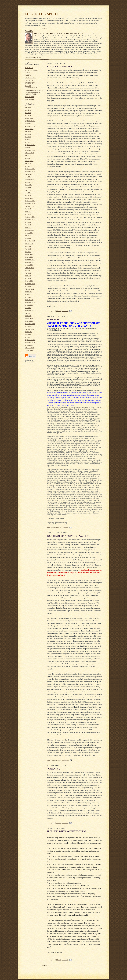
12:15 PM (59, 760)
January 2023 (29, 305)
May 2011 (28, 113)
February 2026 (29, 348)
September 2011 (30, 121)
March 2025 (29, 332)
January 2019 (29, 233)
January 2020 (29, 244)
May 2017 (28, 209)
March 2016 (29, 185)
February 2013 (29, 153)
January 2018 (29, 222)
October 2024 (29, 321)
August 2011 (29, 118)
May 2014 (28, 164)
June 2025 (28, 337)
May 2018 (28, 225)
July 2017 (28, 214)
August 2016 (29, 198)
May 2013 (28, 155)
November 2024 (30, 324)
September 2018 (30, 230)
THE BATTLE (29, 80)
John (43, 33)
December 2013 (30, 158)
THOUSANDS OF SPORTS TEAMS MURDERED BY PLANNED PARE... (34, 92)
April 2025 (28, 334)
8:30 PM (58, 311)
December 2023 (30, 310)
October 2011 (29, 123)
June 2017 (28, 212)
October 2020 (29, 257)
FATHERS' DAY (30, 83)
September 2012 (30, 145)
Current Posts (29, 350)
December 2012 (30, 150)
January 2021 (29, 265)
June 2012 (28, 139)
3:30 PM (58, 960)
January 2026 (29, 345)
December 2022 (30, 302)
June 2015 (28, 177)
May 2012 (28, 137)
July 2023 (28, 308)
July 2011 (28, 115)
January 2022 (29, 286)
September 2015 (30, 180)
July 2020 (28, 252)
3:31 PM (58, 823)
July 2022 (28, 297)
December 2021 (30, 284)
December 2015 (30, 182)
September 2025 (30, 340)
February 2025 (29, 329)
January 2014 (29, 161)
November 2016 (30, 204)
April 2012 (28, 134)
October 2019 (29, 238)
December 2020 (30, 262)
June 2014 (28, 166)
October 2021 (29, 281)
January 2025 (29, 326)
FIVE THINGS (29, 99)
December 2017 (30, 220)
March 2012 (29, 132)
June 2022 (28, 294)
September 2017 (30, 217)
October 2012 (29, 148)
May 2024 (28, 313)
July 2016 (28, 196)
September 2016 (30, 201)
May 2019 (28, 236)
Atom (34, 362)
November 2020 (30, 260)
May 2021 (28, 273)
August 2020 (29, 254)
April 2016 (28, 188)
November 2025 (30, 343)
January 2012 (29, 129)
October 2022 (29, 300)
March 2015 (29, 174)
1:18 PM (58, 527)
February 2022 (29, 289)
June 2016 (28, 193)
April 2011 (28, 110)
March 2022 (29, 292)
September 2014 (30, 169)
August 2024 (29, 318)
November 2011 (30, 126)
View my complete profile (33, 57)
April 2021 (28, 270)
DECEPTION (29, 68)
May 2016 (28, 190)
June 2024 (28, 316)
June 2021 (28, 276)
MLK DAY (28, 75)
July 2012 (28, 142)
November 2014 (30, 172)
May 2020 (28, 249)
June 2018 (28, 228)
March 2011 (29, 107)
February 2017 (29, 206)
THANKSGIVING (30, 78)
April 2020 (28, 246)
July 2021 (28, 278)
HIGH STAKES (30, 97)
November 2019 (30, 241)
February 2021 (29, 268)
